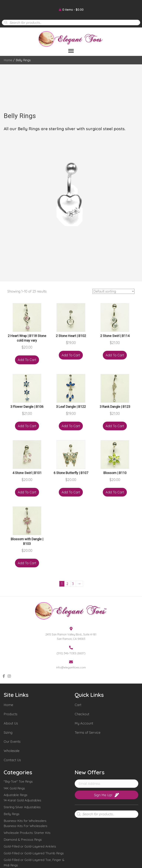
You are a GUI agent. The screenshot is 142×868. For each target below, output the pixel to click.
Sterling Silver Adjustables (22, 807)
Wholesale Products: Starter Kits (27, 833)
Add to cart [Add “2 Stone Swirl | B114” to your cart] (115, 355)
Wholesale (12, 751)
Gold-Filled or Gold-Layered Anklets (30, 846)
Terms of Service (88, 733)
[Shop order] (114, 291)
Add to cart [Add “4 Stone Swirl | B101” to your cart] (27, 492)
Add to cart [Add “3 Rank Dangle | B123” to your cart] (115, 426)
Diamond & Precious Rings (23, 840)
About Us (11, 723)
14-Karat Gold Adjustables (22, 800)
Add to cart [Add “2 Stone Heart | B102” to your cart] (71, 355)
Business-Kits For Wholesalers (26, 826)
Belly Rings (12, 814)
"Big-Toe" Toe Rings (18, 781)
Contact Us (12, 760)
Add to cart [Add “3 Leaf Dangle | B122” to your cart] (71, 426)
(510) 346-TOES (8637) (71, 653)
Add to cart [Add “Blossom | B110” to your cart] (115, 492)
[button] (4, 676)
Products (11, 714)
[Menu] (71, 51)
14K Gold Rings (14, 788)
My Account (84, 723)
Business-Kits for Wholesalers (25, 821)
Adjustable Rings (16, 795)
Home (8, 60)
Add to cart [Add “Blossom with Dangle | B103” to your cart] (27, 563)
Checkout (82, 714)
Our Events (12, 742)
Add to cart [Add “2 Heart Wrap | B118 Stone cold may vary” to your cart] (27, 360)
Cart (78, 705)
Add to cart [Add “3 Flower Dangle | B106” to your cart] (27, 426)
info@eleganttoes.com (71, 667)
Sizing (8, 733)
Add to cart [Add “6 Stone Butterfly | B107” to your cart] (71, 492)
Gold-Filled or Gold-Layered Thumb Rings (34, 853)
